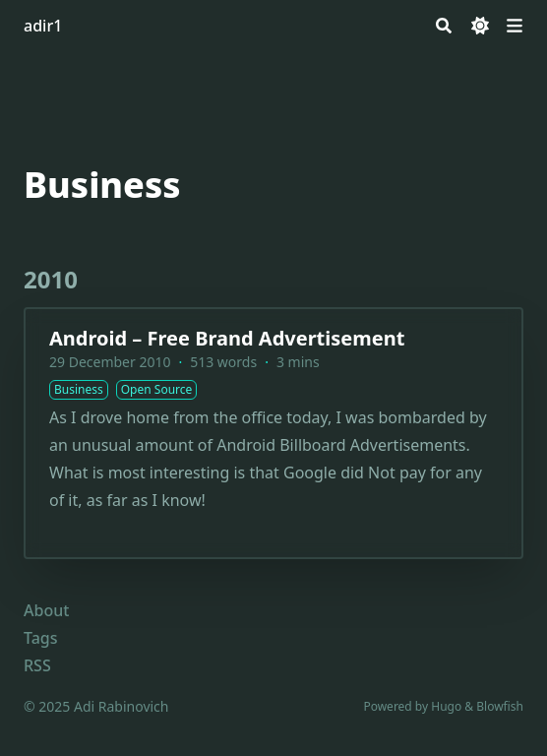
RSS (37, 665)
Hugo (446, 706)
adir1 (43, 26)
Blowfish (500, 706)
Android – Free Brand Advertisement (227, 338)
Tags (41, 638)
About (46, 610)
